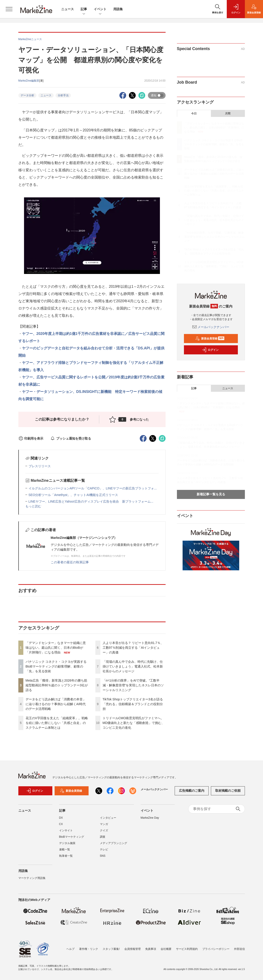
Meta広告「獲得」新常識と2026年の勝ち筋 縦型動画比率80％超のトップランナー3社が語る (58, 685)
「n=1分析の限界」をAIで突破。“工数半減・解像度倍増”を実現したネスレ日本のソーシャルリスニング (133, 685)
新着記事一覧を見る (211, 494)
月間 (228, 114)
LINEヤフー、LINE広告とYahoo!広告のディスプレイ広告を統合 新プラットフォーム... (91, 501)
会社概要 (166, 949)
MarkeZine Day (150, 818)
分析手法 (63, 95)
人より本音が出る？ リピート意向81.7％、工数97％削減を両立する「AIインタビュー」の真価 (133, 648)
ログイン (210, 350)
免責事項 (151, 949)
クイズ (104, 830)
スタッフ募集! (111, 949)
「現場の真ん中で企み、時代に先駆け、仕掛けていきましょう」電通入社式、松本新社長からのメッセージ (133, 666)
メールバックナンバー (211, 327)
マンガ (104, 824)
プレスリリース (40, 466)
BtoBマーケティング (72, 837)
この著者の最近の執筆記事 (70, 562)
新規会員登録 (210, 339)
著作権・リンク (89, 949)
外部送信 (239, 949)
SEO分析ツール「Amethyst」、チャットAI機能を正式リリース (73, 495)
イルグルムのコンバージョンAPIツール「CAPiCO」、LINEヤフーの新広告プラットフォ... (93, 488)
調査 (103, 837)
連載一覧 (65, 849)
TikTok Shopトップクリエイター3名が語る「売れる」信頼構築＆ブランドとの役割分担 (133, 704)
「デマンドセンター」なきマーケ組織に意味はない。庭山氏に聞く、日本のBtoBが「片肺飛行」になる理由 (56, 648)
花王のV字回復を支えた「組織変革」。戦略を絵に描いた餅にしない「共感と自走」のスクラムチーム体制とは (57, 723)
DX (61, 818)
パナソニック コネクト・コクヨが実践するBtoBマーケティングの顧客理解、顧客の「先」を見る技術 (56, 666)
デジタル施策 (67, 843)
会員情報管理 (133, 949)
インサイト (66, 830)
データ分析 (27, 95)
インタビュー (108, 818)
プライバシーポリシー (216, 949)
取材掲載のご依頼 (228, 791)
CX (61, 824)
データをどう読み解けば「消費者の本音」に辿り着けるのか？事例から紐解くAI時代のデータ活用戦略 (56, 704)
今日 (194, 114)
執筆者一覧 (66, 856)
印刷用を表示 (31, 438)
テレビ (104, 849)
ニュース (68, 9)
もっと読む (33, 506)
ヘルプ (70, 949)
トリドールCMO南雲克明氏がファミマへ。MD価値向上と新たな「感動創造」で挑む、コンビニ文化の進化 (134, 723)
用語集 (118, 9)
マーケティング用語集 (32, 878)
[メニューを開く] (9, 9)
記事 (84, 9)
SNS (103, 856)
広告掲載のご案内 (192, 791)
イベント (100, 9)
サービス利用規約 (187, 949)
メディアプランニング (113, 843)
